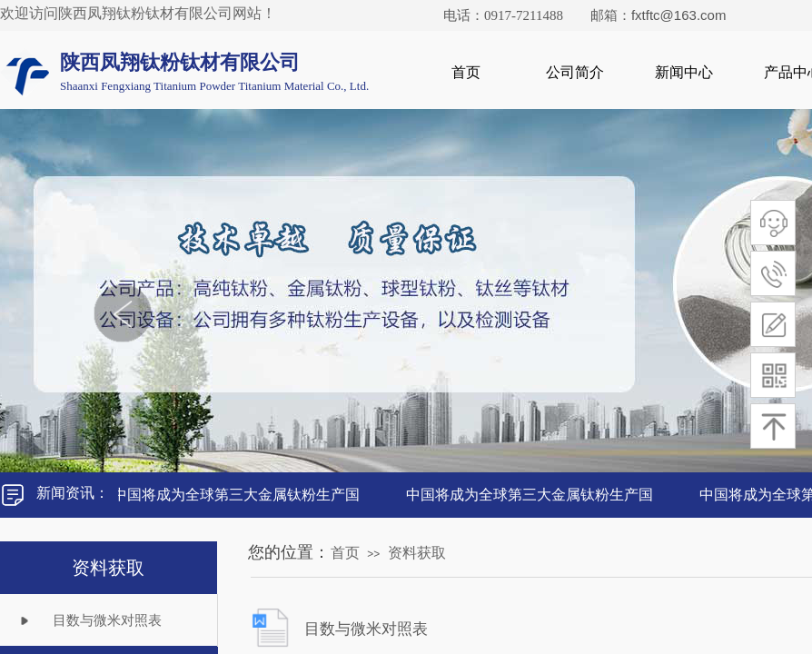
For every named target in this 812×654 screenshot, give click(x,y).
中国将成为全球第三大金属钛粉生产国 (238, 495)
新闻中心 (684, 72)
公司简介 (575, 72)
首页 (466, 72)
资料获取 (417, 553)
